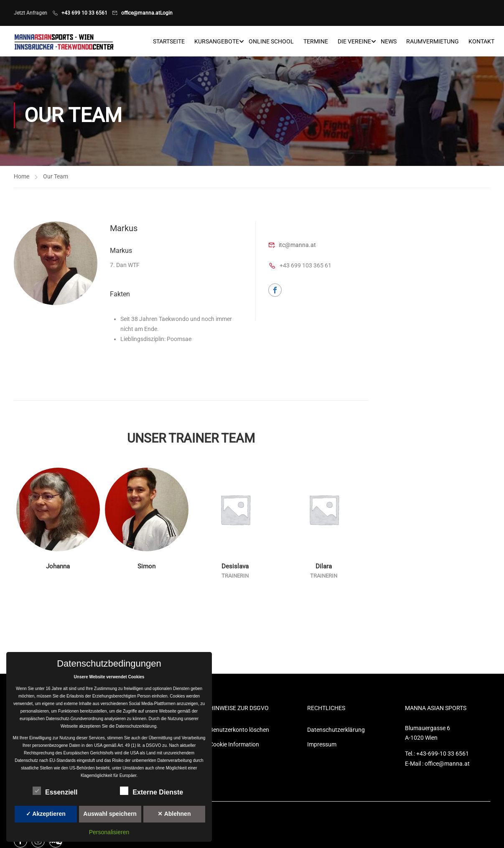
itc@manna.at (297, 246)
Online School (271, 42)
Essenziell (55, 791)
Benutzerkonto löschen (239, 731)
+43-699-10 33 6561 (443, 755)
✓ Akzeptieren (46, 814)
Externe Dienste (151, 791)
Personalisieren (109, 832)
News (389, 42)
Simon (146, 568)
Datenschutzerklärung (336, 731)
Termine (316, 42)
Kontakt (481, 42)
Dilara (324, 568)
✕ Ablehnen (174, 814)
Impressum (322, 746)
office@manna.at (141, 13)
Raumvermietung (433, 42)
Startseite (169, 42)
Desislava (235, 568)
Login (166, 13)
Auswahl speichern (110, 814)
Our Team (56, 178)
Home (22, 178)
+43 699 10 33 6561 (84, 13)
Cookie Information (234, 746)
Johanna (58, 568)
